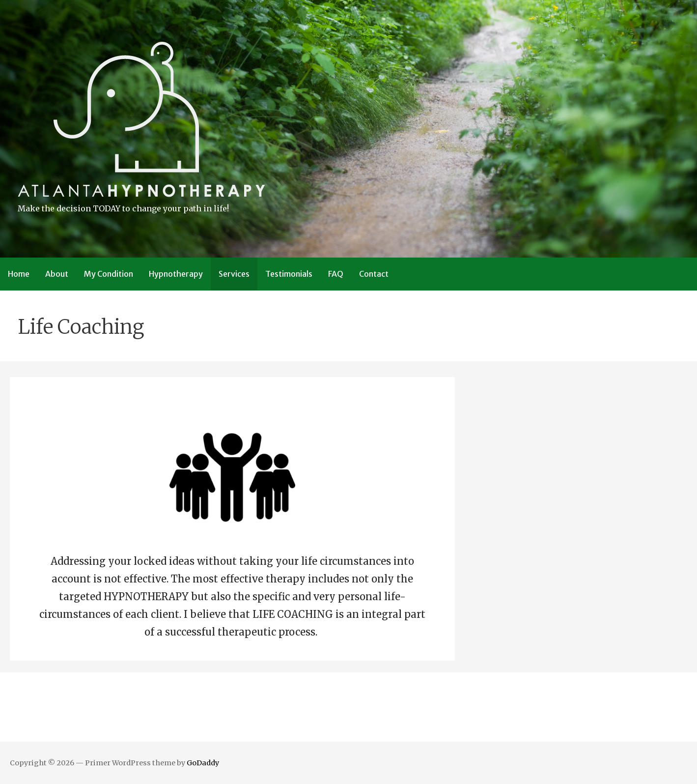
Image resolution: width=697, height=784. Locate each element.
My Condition (109, 274)
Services (234, 274)
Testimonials (289, 274)
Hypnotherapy (176, 274)
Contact (374, 274)
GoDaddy (203, 763)
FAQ (336, 274)
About (57, 274)
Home (19, 274)
